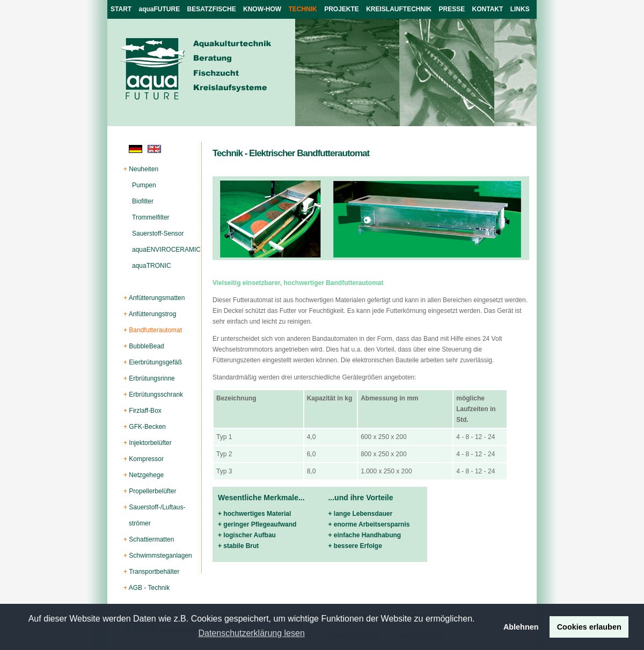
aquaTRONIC (152, 266)
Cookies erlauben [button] (589, 627)
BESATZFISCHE (212, 9)
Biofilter (143, 201)
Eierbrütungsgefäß (155, 362)
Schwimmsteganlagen (160, 556)
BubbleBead (146, 346)
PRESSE (452, 9)
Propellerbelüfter (152, 491)
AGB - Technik (149, 588)
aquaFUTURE (160, 9)
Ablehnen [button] (521, 627)
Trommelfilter (151, 217)
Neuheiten (144, 169)
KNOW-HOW (262, 9)
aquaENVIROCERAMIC (166, 250)
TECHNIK (302, 9)
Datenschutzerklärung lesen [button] (251, 633)
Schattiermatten (151, 539)
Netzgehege (146, 475)
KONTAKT (488, 9)
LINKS (520, 9)
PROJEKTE (342, 9)
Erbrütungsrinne (152, 378)
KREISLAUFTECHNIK (399, 9)
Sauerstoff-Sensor (158, 233)
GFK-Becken (147, 427)
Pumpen (144, 185)
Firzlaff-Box (145, 411)
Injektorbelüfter (150, 443)
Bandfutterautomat (155, 330)
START (121, 9)
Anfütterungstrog (153, 314)
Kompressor (146, 459)
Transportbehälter (154, 572)
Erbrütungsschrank (156, 395)
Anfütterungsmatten (157, 298)
